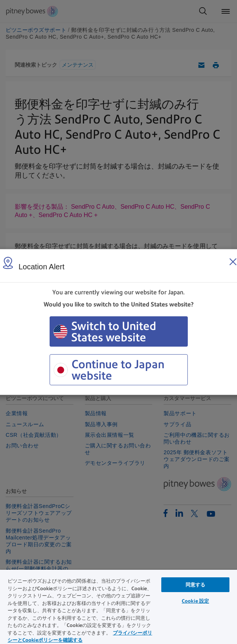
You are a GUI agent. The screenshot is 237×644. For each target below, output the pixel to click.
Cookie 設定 (195, 601)
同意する (196, 585)
